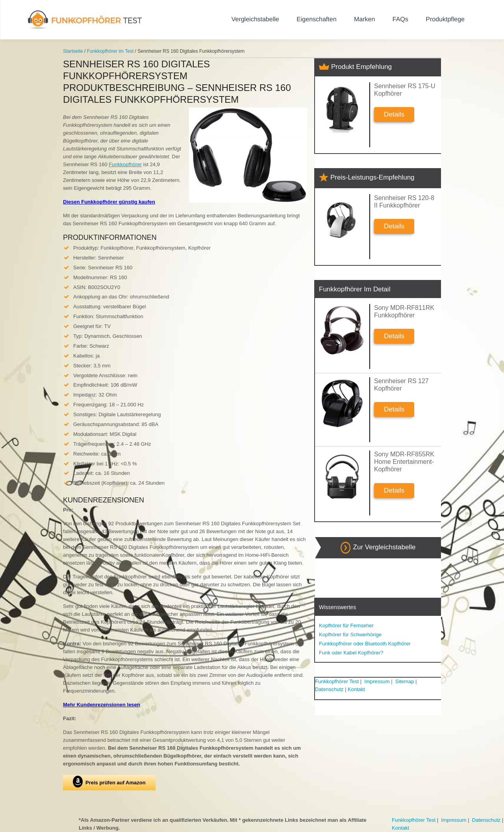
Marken (364, 19)
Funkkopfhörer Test (337, 681)
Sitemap (405, 681)
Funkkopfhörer (125, 164)
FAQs (400, 19)
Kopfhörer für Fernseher (346, 625)
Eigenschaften (316, 19)
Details (394, 114)
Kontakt (356, 689)
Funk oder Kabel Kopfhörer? (351, 653)
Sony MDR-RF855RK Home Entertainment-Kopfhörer (404, 462)
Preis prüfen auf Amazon (109, 782)
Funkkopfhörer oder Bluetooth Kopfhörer (365, 644)
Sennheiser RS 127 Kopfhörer (401, 385)
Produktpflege (445, 19)
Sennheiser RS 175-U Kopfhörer (405, 90)
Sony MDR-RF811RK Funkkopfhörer (404, 311)
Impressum (377, 681)
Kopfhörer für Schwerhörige (350, 635)
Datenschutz (329, 689)
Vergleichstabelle (255, 19)
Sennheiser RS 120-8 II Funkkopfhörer (404, 202)
